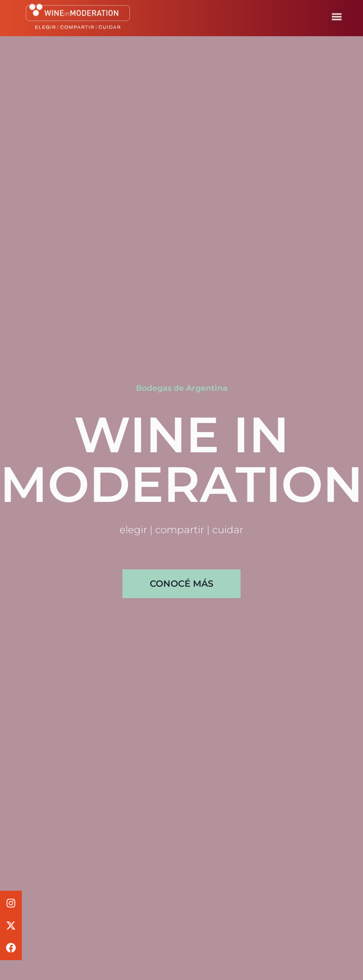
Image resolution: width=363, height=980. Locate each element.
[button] (336, 14)
